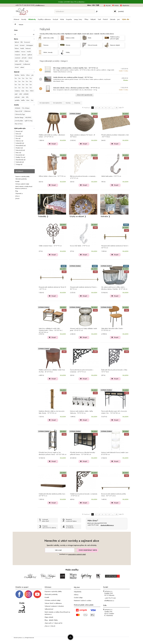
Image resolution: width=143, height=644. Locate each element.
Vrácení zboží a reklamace (53, 603)
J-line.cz (17, 196)
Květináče (104, 216)
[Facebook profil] (19, 594)
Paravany (43, 45)
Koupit (54, 144)
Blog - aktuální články (51, 620)
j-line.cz (47, 626)
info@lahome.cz (40, 5)
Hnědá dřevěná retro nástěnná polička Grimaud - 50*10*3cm (73, 77)
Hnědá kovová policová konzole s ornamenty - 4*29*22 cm (84, 495)
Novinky (68, 103)
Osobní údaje (78, 598)
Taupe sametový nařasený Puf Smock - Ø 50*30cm (83, 136)
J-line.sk (17, 198)
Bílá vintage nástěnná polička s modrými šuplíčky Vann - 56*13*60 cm (76, 68)
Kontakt (17, 181)
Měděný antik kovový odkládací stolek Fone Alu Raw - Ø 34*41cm (52, 371)
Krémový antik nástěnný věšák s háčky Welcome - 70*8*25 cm (82, 412)
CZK (94, 5)
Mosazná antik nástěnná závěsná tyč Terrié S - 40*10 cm (115, 247)
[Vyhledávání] (75, 11)
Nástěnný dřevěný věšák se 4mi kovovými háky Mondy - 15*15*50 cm (52, 412)
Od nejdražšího (58, 103)
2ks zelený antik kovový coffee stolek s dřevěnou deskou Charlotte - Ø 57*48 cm (114, 288)
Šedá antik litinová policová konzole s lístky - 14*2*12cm (115, 371)
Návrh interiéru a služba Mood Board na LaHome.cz (24, 187)
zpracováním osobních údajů (77, 554)
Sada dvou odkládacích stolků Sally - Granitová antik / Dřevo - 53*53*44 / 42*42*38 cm (51, 331)
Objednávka (126, 5)
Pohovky (65, 45)
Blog (17, 191)
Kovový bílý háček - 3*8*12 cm (80, 246)
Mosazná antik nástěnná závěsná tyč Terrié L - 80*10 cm (84, 288)
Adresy (76, 595)
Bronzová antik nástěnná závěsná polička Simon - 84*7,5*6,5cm (114, 495)
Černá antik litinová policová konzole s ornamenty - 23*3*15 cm (82, 371)
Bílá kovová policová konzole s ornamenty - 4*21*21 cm (83, 177)
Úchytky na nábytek (77, 216)
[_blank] (37, 594)
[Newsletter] (60, 550)
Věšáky (65, 52)
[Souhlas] (58, 555)
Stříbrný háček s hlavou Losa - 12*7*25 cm (52, 176)
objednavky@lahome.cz (107, 525)
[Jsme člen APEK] (22, 608)
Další (121, 108)
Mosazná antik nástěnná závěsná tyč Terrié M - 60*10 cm (52, 288)
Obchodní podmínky (21, 179)
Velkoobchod (49, 609)
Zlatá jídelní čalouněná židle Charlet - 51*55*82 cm (112, 330)
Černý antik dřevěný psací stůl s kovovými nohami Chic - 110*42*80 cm (114, 412)
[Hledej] (97, 12)
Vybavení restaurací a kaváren (54, 606)
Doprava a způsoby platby (22, 176)
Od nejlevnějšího (44, 103)
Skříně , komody (45, 52)
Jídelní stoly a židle (46, 38)
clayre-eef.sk (58, 623)
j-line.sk (53, 626)
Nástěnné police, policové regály (112, 38)
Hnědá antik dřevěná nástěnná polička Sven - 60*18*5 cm (52, 495)
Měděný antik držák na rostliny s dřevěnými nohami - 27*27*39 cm (52, 136)
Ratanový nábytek (112, 45)
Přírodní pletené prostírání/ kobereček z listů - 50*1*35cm (115, 136)
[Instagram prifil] (28, 594)
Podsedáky (42, 216)
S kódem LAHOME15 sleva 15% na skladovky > (72, 2)
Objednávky (78, 592)
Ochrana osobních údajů (22, 184)
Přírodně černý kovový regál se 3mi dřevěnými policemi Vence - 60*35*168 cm (53, 454)
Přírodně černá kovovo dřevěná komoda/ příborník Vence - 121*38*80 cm (83, 454)
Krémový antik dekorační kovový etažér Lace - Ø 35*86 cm (115, 454)
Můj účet (108, 5)
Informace (19, 171)
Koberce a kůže (67, 38)
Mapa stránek (49, 617)
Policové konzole (90, 45)
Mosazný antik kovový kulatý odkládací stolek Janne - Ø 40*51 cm (84, 330)
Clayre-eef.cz (19, 193)
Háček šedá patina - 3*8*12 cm (111, 176)
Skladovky (77, 103)
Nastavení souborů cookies (83, 600)
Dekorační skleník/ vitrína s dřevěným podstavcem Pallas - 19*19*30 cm (77, 88)
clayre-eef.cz (49, 623)
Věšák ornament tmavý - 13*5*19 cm (50, 246)
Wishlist (116, 5)
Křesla (87, 38)
